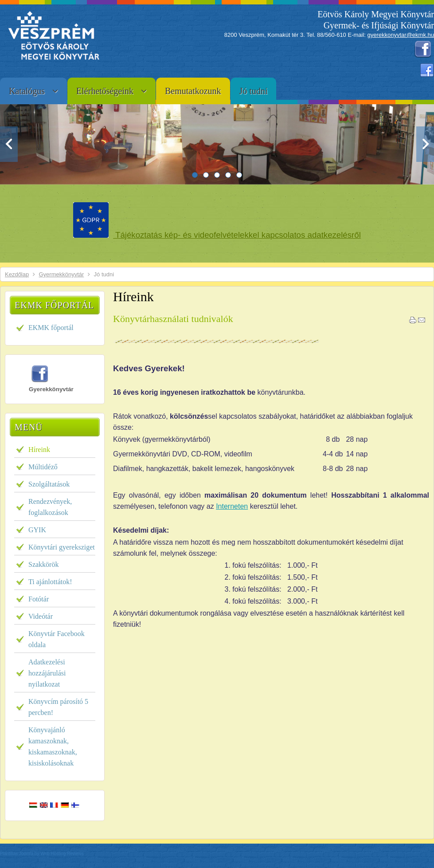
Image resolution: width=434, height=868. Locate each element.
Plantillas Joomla (17, 854)
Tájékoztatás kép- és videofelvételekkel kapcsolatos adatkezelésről (237, 235)
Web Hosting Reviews (62, 854)
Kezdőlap (17, 274)
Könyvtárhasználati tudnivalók (173, 319)
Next (425, 144)
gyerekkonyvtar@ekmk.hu (401, 35)
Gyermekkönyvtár (61, 274)
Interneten (232, 506)
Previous (9, 144)
